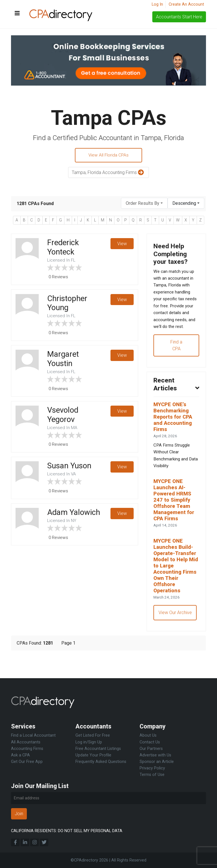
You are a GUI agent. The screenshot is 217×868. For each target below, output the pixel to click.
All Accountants (26, 742)
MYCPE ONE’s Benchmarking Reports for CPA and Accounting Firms (174, 431)
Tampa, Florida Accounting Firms (108, 173)
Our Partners (151, 749)
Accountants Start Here (179, 17)
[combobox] (144, 204)
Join (19, 814)
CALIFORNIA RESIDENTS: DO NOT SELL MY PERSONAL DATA (67, 831)
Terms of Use (152, 775)
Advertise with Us (155, 755)
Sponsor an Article (157, 762)
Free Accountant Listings (98, 749)
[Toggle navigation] (17, 14)
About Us (148, 736)
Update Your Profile (93, 755)
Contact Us (150, 742)
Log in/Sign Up (89, 742)
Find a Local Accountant (33, 736)
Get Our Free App (27, 762)
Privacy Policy (152, 768)
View (122, 244)
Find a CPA (176, 358)
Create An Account (186, 4)
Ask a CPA (20, 755)
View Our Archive (175, 635)
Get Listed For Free (93, 736)
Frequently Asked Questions (101, 762)
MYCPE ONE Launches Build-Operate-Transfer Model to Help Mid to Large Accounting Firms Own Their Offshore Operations (176, 586)
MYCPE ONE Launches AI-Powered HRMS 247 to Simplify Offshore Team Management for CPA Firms (175, 518)
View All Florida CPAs (109, 155)
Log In (157, 4)
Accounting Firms (27, 749)
